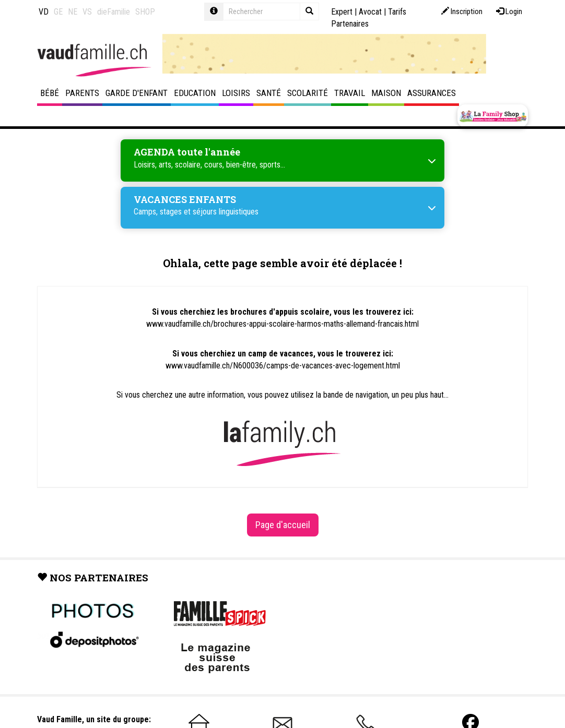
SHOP (145, 12)
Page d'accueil (283, 525)
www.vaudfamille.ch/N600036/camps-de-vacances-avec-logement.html (283, 366)
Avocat (370, 12)
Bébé (50, 93)
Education (195, 93)
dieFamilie (114, 12)
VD (44, 12)
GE (58, 12)
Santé (269, 93)
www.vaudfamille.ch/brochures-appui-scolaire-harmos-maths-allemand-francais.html (282, 324)
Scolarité (308, 93)
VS (87, 12)
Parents (82, 93)
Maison (386, 93)
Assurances (432, 93)
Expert (342, 12)
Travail (350, 93)
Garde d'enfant (137, 93)
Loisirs (236, 93)
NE (73, 12)
